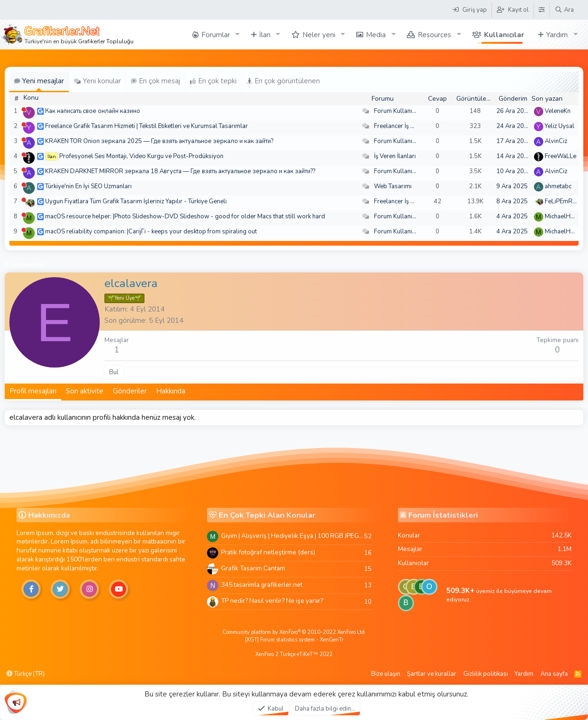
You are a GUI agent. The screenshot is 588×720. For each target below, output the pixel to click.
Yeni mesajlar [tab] (39, 81)
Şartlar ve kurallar (432, 674)
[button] (238, 35)
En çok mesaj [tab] (155, 81)
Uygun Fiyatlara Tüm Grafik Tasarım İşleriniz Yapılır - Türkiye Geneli (136, 201)
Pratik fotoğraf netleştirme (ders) (268, 552)
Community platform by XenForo (294, 632)
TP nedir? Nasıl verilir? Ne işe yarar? (272, 601)
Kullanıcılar (504, 35)
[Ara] (564, 10)
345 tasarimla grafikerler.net (262, 585)
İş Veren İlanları (395, 156)
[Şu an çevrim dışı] (24, 109)
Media (376, 35)
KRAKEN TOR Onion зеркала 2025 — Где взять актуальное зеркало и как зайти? (159, 141)
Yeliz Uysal (560, 126)
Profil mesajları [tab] (33, 391)
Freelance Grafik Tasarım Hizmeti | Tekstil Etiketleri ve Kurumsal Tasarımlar (147, 126)
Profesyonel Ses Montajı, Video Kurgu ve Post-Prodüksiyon (141, 156)
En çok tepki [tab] (213, 81)
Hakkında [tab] (171, 391)
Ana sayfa (554, 674)
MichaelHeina (563, 216)
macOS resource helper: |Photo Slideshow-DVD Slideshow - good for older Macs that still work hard (185, 216)
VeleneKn (558, 111)
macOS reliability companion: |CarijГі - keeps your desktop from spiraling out (151, 232)
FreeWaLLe (560, 156)
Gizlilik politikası (486, 674)
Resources (434, 35)
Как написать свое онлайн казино (93, 111)
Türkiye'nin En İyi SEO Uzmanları (88, 186)
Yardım (557, 35)
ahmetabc (558, 186)
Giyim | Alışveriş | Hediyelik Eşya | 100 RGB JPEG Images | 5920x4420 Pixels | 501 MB (293, 536)
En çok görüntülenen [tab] (283, 81)
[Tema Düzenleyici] (541, 10)
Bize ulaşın (386, 674)
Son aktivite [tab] (85, 391)
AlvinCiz (556, 141)
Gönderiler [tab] (130, 391)
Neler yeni (319, 35)
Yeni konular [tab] (97, 81)
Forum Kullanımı (396, 111)
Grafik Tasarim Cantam (253, 568)
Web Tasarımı (393, 186)
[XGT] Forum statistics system (294, 640)
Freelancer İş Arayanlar (406, 126)
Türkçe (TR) (26, 674)
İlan (265, 35)
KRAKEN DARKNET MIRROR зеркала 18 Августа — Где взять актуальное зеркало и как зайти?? (180, 171)
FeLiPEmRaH (563, 201)
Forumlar (216, 35)
